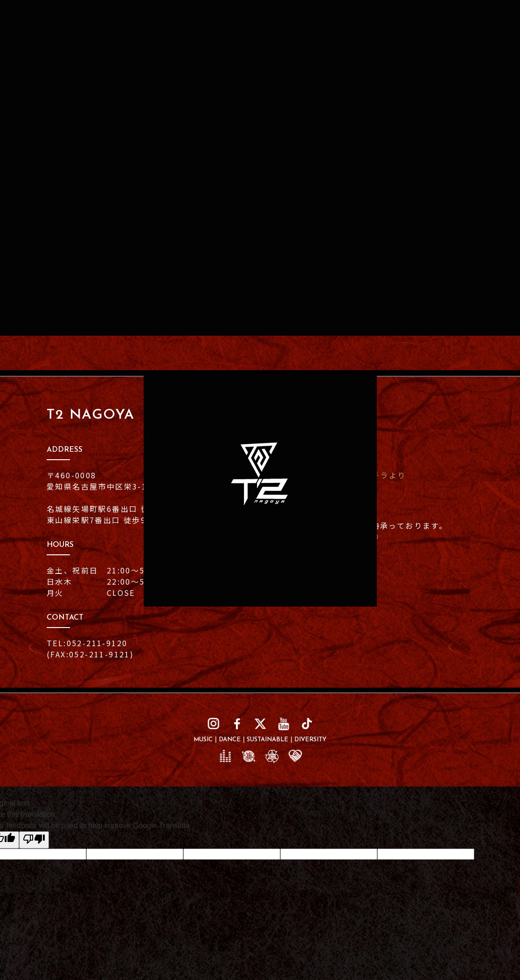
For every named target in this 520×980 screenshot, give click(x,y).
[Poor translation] (34, 840)
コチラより (384, 475)
